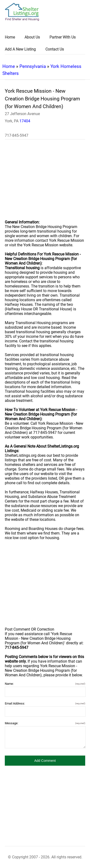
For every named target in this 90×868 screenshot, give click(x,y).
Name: (45, 684)
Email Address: (45, 703)
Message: (45, 723)
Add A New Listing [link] (20, 49)
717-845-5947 (17, 135)
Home (9, 66)
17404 (25, 121)
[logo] (22, 12)
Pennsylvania (33, 66)
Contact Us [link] (55, 49)
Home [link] (10, 37)
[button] (45, 761)
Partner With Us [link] (63, 37)
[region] (45, 183)
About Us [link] (32, 37)
